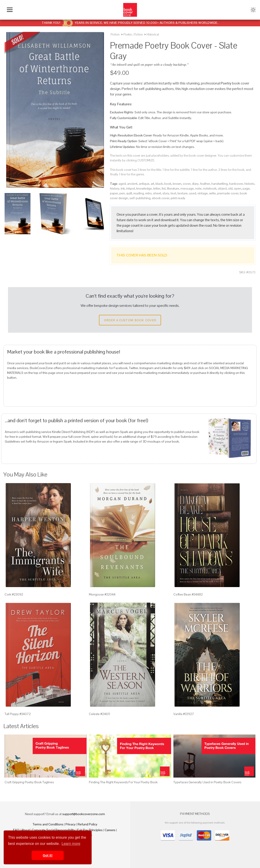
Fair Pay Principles (90, 830)
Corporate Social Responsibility (53, 830)
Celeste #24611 (100, 714)
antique (144, 184)
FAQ (16, 830)
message (187, 188)
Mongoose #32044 (102, 594)
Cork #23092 (14, 594)
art (152, 184)
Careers (110, 830)
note (198, 188)
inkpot (131, 188)
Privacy (71, 824)
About (26, 830)
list (164, 188)
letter (157, 188)
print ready (178, 198)
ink (123, 188)
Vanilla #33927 (184, 714)
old (230, 188)
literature (173, 188)
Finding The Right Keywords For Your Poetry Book (123, 782)
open (238, 188)
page (246, 188)
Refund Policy (88, 824)
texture (183, 193)
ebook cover (161, 198)
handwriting (220, 184)
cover (187, 184)
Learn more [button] (71, 844)
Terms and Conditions (48, 824)
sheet (157, 193)
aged (122, 184)
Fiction (115, 34)
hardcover (236, 184)
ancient (132, 184)
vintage (203, 193)
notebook (210, 188)
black (159, 184)
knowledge (144, 188)
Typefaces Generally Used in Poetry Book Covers (207, 782)
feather (205, 184)
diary (195, 184)
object (222, 188)
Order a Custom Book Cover (130, 320)
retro (148, 193)
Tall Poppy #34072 (18, 714)
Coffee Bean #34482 (188, 594)
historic (249, 184)
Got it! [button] (48, 855)
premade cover (228, 193)
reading (139, 193)
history (115, 188)
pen (122, 193)
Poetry (128, 34)
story (166, 193)
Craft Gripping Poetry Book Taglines (29, 782)
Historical (153, 34)
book (168, 184)
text (173, 193)
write (212, 193)
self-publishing (140, 198)
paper (114, 193)
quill (129, 193)
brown (177, 184)
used (193, 193)
